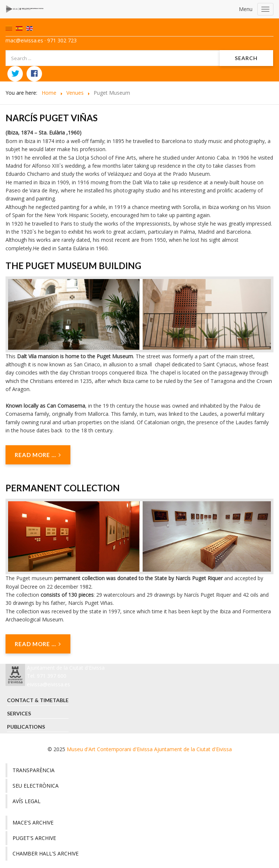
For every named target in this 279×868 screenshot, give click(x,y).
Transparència (34, 770)
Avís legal (27, 801)
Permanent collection (63, 488)
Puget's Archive (34, 838)
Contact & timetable (38, 700)
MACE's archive (33, 822)
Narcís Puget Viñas (52, 118)
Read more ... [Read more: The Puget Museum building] (38, 455)
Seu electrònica (36, 786)
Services (19, 713)
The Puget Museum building (73, 266)
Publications (26, 727)
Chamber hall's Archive (46, 853)
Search (246, 58)
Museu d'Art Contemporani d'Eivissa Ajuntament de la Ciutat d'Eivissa (149, 749)
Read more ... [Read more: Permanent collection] (38, 644)
